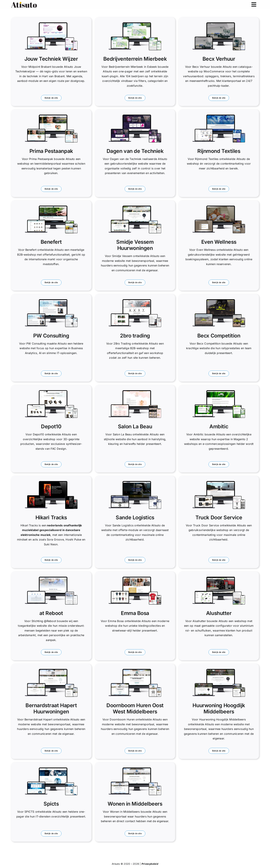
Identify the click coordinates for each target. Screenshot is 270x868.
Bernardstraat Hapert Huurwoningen (51, 708)
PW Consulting (51, 336)
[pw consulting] (51, 301)
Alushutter (219, 613)
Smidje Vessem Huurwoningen (135, 245)
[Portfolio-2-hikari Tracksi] (51, 482)
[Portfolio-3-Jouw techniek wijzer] (51, 24)
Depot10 (51, 426)
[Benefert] (51, 207)
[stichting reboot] (51, 578)
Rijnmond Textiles (219, 151)
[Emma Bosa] (135, 578)
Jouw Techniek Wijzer (51, 59)
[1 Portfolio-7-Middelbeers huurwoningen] (135, 769)
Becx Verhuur (219, 59)
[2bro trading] (135, 301)
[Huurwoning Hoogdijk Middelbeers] (219, 670)
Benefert (51, 242)
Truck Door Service (219, 517)
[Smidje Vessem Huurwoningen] (135, 207)
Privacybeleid (150, 864)
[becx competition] (219, 301)
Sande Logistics (135, 517)
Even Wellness (219, 242)
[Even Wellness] (219, 207)
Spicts (51, 804)
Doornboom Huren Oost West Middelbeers (135, 708)
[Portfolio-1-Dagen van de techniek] (135, 116)
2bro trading (135, 336)
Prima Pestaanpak (51, 151)
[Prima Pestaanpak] (51, 116)
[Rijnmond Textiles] (219, 116)
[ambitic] (219, 392)
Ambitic (219, 426)
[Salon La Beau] (135, 392)
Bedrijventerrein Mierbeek (135, 59)
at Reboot (51, 613)
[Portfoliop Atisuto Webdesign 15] (219, 578)
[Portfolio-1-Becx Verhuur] (219, 24)
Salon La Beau (135, 426)
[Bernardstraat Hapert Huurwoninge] (51, 670)
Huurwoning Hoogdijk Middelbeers (219, 708)
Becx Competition (219, 336)
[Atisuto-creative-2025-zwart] (24, 3)
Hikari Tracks (51, 517)
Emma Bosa (135, 613)
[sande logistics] (135, 482)
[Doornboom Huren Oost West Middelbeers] (135, 670)
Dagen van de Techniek (135, 151)
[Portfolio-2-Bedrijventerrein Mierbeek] (135, 24)
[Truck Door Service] (219, 482)
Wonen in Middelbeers (135, 804)
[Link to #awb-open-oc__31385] (254, 5)
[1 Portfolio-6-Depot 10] (51, 392)
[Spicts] (51, 769)
